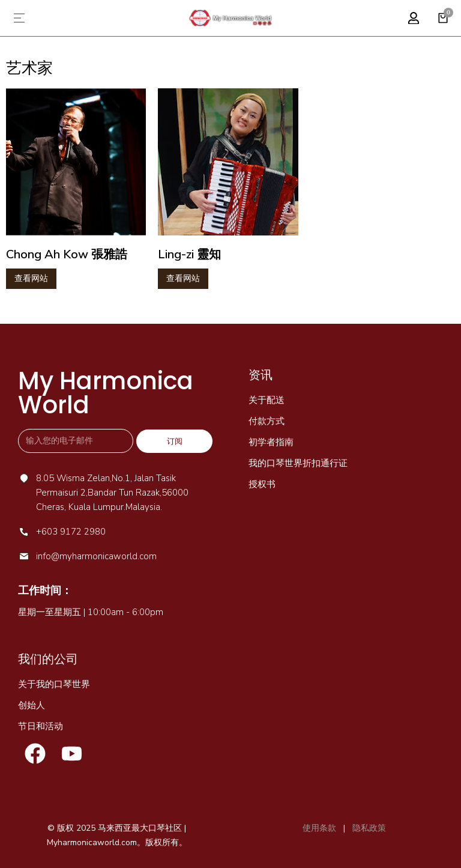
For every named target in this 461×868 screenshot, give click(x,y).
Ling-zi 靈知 (189, 254)
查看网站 (31, 278)
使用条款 (319, 828)
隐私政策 (368, 828)
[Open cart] (443, 18)
